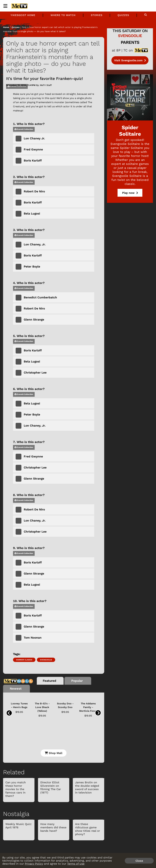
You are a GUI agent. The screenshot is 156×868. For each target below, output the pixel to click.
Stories (97, 15)
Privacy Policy (34, 864)
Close (139, 861)
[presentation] (9, 713)
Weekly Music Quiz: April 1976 (19, 826)
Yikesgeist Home (23, 15)
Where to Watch (63, 15)
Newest (16, 689)
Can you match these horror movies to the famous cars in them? (16, 789)
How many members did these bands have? (53, 827)
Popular (77, 681)
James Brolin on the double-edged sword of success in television (87, 787)
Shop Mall (54, 753)
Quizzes (123, 15)
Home (6, 27)
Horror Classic (24, 660)
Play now (130, 193)
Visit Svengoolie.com (130, 60)
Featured (49, 681)
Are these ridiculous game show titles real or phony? (88, 829)
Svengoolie (46, 660)
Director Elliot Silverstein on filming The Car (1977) (51, 787)
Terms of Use (76, 864)
